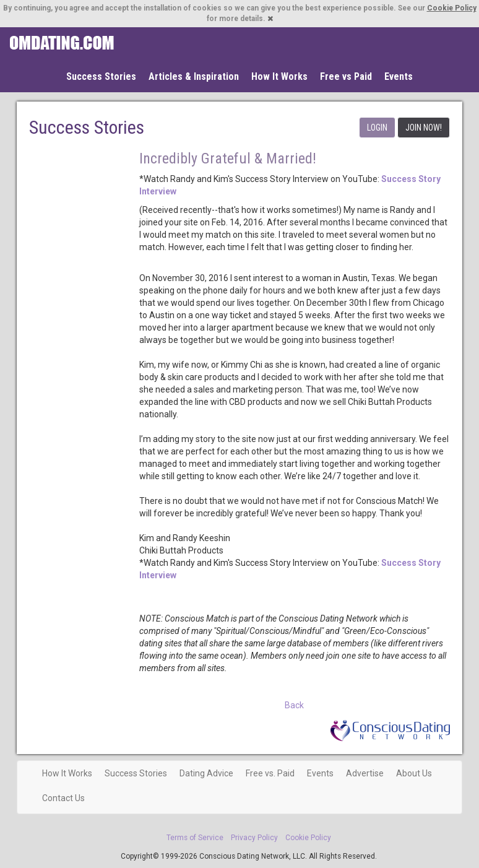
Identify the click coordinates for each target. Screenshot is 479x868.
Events (399, 76)
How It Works (279, 76)
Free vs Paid (346, 76)
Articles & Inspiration (194, 76)
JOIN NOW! (424, 128)
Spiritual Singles (62, 43)
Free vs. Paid (270, 773)
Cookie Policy (452, 8)
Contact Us (63, 798)
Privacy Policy (254, 838)
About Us (414, 773)
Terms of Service (195, 838)
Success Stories (101, 76)
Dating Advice (206, 773)
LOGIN (377, 128)
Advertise (365, 773)
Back (294, 705)
